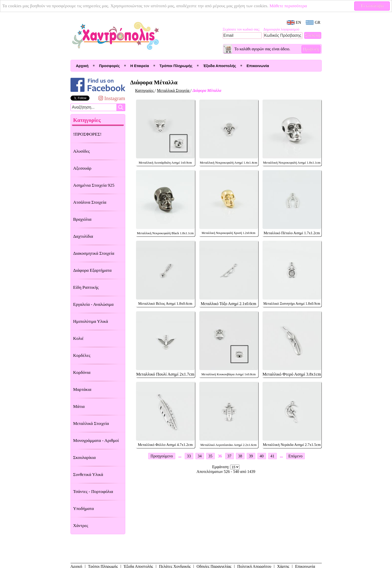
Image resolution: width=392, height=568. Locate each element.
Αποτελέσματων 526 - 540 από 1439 (226, 472)
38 (240, 456)
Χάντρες (81, 525)
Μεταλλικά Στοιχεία (91, 423)
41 (272, 456)
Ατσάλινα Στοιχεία (90, 202)
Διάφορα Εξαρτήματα (92, 270)
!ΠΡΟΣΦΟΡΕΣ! (87, 134)
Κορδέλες (82, 355)
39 (251, 456)
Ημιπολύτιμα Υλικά (91, 321)
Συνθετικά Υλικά (88, 474)
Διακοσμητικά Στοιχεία (94, 253)
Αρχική (82, 66)
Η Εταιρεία (139, 66)
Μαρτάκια (82, 389)
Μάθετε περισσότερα (288, 6)
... (180, 456)
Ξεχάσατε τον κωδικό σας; (241, 29)
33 (189, 456)
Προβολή (311, 49)
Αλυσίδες (82, 151)
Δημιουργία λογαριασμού (281, 29)
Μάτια (79, 406)
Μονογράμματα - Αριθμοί (96, 440)
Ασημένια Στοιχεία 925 (94, 185)
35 (210, 456)
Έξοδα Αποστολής (219, 66)
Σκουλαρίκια (84, 457)
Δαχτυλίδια (83, 236)
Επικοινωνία (258, 66)
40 (262, 456)
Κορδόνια (82, 372)
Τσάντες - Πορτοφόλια (93, 491)
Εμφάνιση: (221, 467)
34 (200, 456)
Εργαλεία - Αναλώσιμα (93, 304)
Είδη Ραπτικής (86, 287)
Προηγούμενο (162, 456)
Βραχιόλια (82, 219)
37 (229, 456)
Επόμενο (295, 456)
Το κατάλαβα (372, 6)
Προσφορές (109, 66)
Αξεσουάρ (82, 168)
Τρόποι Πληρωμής (176, 66)
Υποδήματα (84, 508)
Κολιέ (78, 338)
